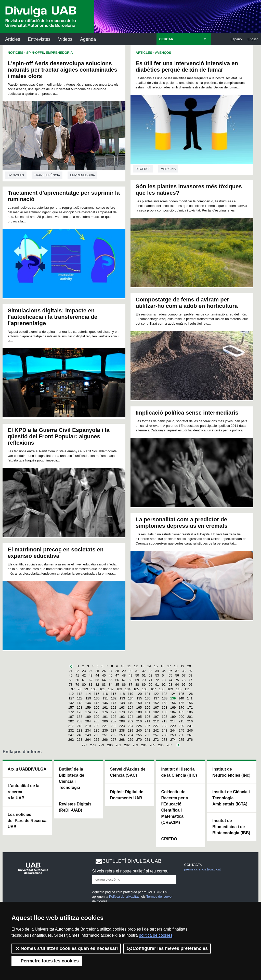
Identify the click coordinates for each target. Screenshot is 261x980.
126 (190, 694)
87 (130, 685)
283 (135, 745)
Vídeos (65, 39)
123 (164, 694)
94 (177, 685)
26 (104, 671)
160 (97, 707)
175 (97, 712)
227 (156, 726)
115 (97, 694)
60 (77, 680)
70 (144, 680)
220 (97, 726)
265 (97, 740)
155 (181, 703)
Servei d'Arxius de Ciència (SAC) (128, 772)
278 (93, 745)
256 (148, 735)
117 (113, 694)
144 (88, 703)
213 (164, 721)
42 (84, 675)
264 (88, 740)
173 (80, 712)
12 (136, 666)
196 (148, 717)
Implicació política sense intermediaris (187, 413)
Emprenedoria (59, 53)
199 (173, 717)
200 (181, 717)
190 (97, 717)
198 (164, 717)
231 (190, 726)
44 (97, 675)
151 (148, 703)
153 (164, 703)
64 (104, 680)
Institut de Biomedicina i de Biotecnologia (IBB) (231, 827)
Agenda (88, 39)
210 (139, 721)
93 (170, 685)
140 (181, 698)
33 (150, 671)
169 (173, 707)
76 (184, 680)
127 (71, 698)
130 (97, 698)
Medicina (168, 169)
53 (157, 675)
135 (139, 698)
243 (164, 730)
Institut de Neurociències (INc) (231, 772)
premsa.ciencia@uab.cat (203, 869)
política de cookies (156, 935)
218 (80, 726)
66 (117, 680)
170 (181, 707)
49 (130, 675)
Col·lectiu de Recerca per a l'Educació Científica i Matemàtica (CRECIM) (174, 807)
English (253, 39)
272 (156, 740)
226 (148, 726)
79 (77, 685)
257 (156, 735)
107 (153, 689)
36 (170, 671)
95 (184, 685)
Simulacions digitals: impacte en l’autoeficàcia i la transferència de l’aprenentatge (53, 317)
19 (182, 666)
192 (113, 717)
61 (84, 680)
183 (164, 712)
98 (80, 689)
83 (104, 685)
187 (71, 717)
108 (162, 689)
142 (71, 703)
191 (105, 717)
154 (173, 703)
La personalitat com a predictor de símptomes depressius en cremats (181, 523)
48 (124, 675)
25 (97, 671)
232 (71, 730)
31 (137, 671)
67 (124, 680)
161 (105, 707)
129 (88, 698)
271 (148, 740)
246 (190, 730)
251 (105, 735)
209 (130, 721)
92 (164, 685)
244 (173, 730)
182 (156, 712)
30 (130, 671)
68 (130, 680)
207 (113, 721)
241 (148, 730)
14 (149, 666)
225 (139, 726)
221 (105, 726)
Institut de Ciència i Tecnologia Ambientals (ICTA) (231, 798)
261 (190, 735)
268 (122, 740)
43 (90, 675)
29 (124, 671)
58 (190, 675)
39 (190, 671)
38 (184, 671)
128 (80, 698)
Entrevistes (39, 39)
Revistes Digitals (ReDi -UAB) (75, 807)
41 (77, 675)
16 (162, 666)
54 (164, 675)
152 (156, 703)
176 (105, 712)
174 (88, 712)
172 (71, 712)
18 (176, 666)
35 (164, 671)
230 (181, 726)
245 (181, 730)
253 (122, 735)
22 (77, 671)
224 (130, 726)
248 (80, 735)
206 (105, 721)
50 (137, 675)
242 (156, 730)
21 (71, 671)
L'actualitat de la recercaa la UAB (24, 792)
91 (157, 685)
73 (164, 680)
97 (73, 689)
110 (179, 689)
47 (117, 675)
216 (190, 721)
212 (156, 721)
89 (144, 685)
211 (148, 721)
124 (173, 694)
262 (71, 740)
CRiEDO (169, 839)
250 (97, 735)
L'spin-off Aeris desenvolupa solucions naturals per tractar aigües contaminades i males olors (62, 70)
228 (164, 726)
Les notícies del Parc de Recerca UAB (27, 821)
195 (139, 717)
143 (80, 703)
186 (190, 712)
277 (84, 745)
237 (113, 730)
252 (113, 735)
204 (88, 721)
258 (164, 735)
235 (97, 730)
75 (177, 680)
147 (113, 703)
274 (173, 740)
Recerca (143, 169)
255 (139, 735)
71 (150, 680)
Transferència (47, 175)
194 (130, 717)
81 (90, 685)
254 (130, 735)
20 (189, 666)
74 (170, 680)
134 (131, 698)
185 (181, 712)
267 (113, 740)
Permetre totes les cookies (47, 961)
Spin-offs (35, 53)
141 (190, 698)
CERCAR (166, 39)
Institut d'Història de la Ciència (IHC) (179, 772)
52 (150, 675)
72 (157, 680)
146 (105, 703)
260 (181, 735)
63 (97, 680)
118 (122, 694)
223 (122, 726)
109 (170, 689)
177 (113, 712)
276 (190, 740)
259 (173, 735)
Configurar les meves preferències (167, 948)
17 (169, 666)
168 (164, 707)
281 (119, 745)
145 (97, 703)
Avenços (163, 53)
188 (80, 717)
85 (117, 685)
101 (102, 689)
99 (86, 689)
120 (139, 694)
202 (71, 721)
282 (127, 745)
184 (173, 712)
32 (144, 671)
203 (80, 721)
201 (190, 717)
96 (190, 685)
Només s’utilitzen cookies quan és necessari (66, 948)
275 (181, 740)
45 (104, 675)
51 (144, 675)
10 (122, 666)
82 (97, 685)
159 (88, 707)
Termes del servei (159, 897)
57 (184, 675)
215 (181, 721)
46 (110, 675)
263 (80, 740)
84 (110, 685)
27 (110, 671)
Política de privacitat (124, 897)
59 (71, 680)
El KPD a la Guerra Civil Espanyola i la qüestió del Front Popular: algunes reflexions (59, 436)
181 (148, 712)
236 (105, 730)
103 (119, 689)
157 (71, 707)
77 (190, 680)
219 (88, 726)
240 (139, 730)
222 (113, 726)
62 (90, 680)
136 (148, 698)
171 (190, 707)
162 (113, 707)
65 (110, 680)
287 (169, 745)
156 (190, 703)
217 (71, 726)
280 (110, 745)
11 (129, 666)
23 (84, 671)
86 (124, 685)
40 (71, 675)
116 (105, 694)
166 (148, 707)
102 (111, 689)
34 (157, 671)
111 (187, 689)
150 (139, 703)
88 (137, 685)
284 (144, 745)
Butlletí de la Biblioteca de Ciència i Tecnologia (72, 778)
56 (177, 675)
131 (105, 698)
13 (142, 666)
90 (150, 685)
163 (122, 707)
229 (173, 726)
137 (156, 698)
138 (165, 698)
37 (177, 671)
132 (114, 698)
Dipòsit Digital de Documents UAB (127, 795)
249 (88, 735)
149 (130, 703)
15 (156, 666)
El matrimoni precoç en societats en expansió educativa (56, 553)
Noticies (15, 53)
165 (139, 707)
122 (156, 694)
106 (145, 689)
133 (122, 698)
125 (181, 694)
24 (90, 671)
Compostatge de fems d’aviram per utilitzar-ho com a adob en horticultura (187, 303)
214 (173, 721)
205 (97, 721)
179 (130, 712)
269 (130, 740)
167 (156, 707)
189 (88, 717)
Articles (13, 39)
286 (161, 745)
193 (122, 717)
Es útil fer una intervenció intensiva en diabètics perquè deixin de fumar (187, 67)
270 (139, 740)
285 (152, 745)
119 (130, 694)
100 (94, 689)
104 (128, 689)
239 (130, 730)
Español (236, 39)
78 (71, 685)
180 (139, 712)
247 (71, 735)
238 (122, 730)
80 (84, 685)
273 (164, 740)
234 (88, 730)
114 (88, 694)
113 (80, 694)
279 (101, 745)
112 (71, 694)
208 (122, 721)
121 (148, 694)
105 (136, 689)
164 (130, 707)
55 (170, 675)
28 (117, 671)
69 (137, 680)
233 (80, 730)
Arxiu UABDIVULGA (27, 769)
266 (105, 740)
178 (122, 712)
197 (156, 717)
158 (80, 707)
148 (122, 703)
